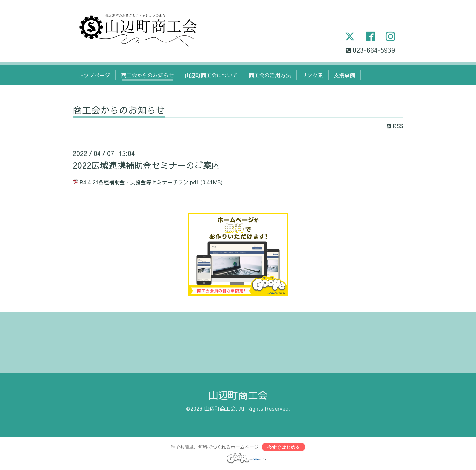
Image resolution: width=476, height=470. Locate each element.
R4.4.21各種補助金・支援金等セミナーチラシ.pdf (139, 182)
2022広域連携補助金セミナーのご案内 (146, 165)
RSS (395, 126)
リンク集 (312, 75)
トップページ (94, 75)
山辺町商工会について (211, 75)
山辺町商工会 (238, 395)
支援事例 (344, 75)
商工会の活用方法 (270, 75)
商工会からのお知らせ (147, 75)
